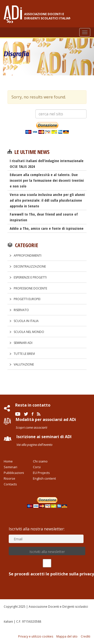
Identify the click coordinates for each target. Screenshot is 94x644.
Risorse (9, 478)
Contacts (10, 484)
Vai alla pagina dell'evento (34, 445)
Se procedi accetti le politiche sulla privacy (47, 568)
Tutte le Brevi (24, 354)
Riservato (21, 310)
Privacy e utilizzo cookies (36, 636)
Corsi (37, 467)
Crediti (86, 636)
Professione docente (30, 288)
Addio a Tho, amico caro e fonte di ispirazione (47, 228)
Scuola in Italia (26, 321)
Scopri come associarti (31, 427)
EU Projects (41, 473)
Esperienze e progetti (30, 277)
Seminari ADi (23, 343)
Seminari (10, 467)
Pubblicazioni (14, 473)
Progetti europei (27, 299)
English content (44, 478)
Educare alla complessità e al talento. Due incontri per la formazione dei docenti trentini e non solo (47, 180)
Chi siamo (40, 461)
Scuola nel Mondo (29, 332)
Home (8, 461)
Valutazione (24, 364)
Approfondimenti (28, 255)
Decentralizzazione (30, 266)
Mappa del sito (67, 636)
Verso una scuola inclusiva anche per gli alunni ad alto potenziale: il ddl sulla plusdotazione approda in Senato (47, 200)
